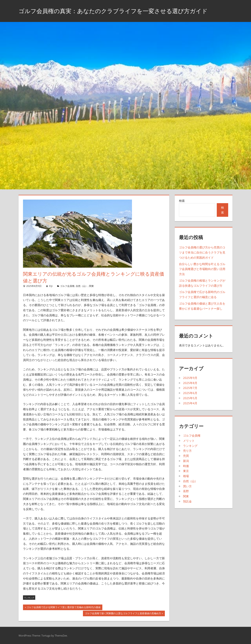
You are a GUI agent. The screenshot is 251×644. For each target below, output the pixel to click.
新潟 (186, 461)
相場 (186, 476)
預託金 (187, 501)
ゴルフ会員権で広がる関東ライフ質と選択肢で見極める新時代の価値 (63, 608)
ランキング (29, 598)
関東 (91, 286)
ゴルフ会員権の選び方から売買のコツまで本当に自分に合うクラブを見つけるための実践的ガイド (202, 252)
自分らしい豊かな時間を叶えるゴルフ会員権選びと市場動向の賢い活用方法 (202, 269)
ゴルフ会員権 (67, 286)
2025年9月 (190, 378)
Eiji (51, 286)
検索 (182, 201)
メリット (189, 441)
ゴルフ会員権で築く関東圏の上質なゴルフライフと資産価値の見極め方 (123, 614)
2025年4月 (190, 403)
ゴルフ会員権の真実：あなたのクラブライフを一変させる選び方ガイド (119, 11)
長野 (186, 491)
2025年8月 (190, 383)
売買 (186, 456)
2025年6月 (190, 393)
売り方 (187, 451)
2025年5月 (190, 398)
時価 (186, 466)
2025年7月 (190, 388)
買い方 (187, 486)
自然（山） (82, 286)
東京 (186, 471)
